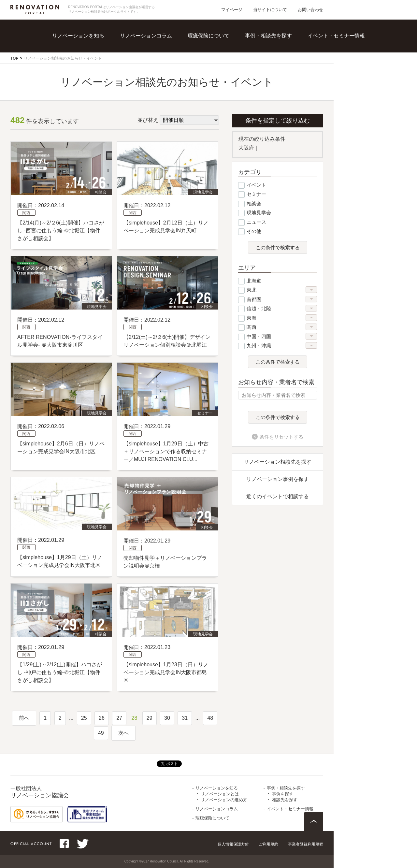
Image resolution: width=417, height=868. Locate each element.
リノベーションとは (220, 794)
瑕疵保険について (208, 36)
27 (119, 718)
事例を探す (283, 794)
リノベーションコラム (146, 36)
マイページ (232, 10)
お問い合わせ (310, 10)
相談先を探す (285, 800)
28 (135, 718)
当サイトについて (270, 10)
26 (102, 718)
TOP (14, 58)
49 (101, 733)
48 (210, 718)
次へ (123, 733)
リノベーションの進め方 (224, 800)
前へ (24, 718)
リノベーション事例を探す (278, 479)
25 (84, 718)
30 (167, 718)
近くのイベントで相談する (278, 496)
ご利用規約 (268, 844)
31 (185, 718)
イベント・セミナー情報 (336, 36)
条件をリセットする (281, 437)
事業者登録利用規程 (306, 844)
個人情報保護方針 (233, 844)
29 (150, 718)
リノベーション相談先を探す (278, 462)
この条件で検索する (278, 248)
